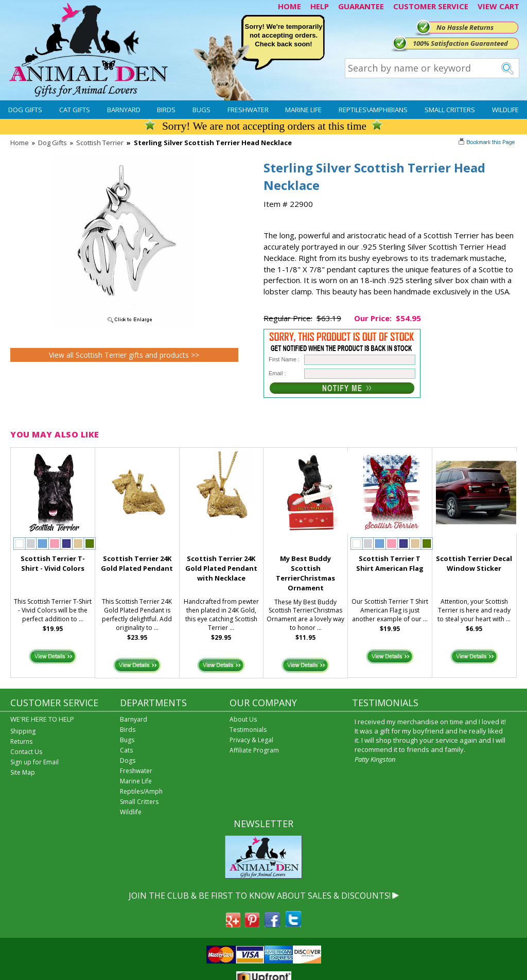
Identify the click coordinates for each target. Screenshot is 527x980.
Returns (21, 741)
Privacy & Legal (251, 740)
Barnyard (124, 110)
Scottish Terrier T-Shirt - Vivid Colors (53, 563)
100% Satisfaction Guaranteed (460, 43)
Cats (126, 750)
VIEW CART (498, 6)
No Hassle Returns (465, 27)
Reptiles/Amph (141, 791)
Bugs (201, 110)
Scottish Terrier (100, 143)
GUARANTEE (361, 6)
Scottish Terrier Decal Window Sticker (474, 563)
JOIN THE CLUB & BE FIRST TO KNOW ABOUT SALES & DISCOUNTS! (260, 896)
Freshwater (248, 110)
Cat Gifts (75, 110)
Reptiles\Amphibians (373, 110)
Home (20, 143)
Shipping (23, 731)
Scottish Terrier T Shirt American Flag (390, 563)
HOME (289, 6)
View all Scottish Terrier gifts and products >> (124, 355)
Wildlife (505, 110)
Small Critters (450, 110)
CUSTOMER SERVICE (431, 6)
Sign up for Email (34, 762)
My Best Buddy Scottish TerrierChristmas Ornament (305, 573)
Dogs (128, 760)
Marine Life (303, 110)
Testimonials (248, 730)
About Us (243, 719)
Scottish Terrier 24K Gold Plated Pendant (137, 563)
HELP (320, 6)
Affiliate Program (254, 750)
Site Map (23, 772)
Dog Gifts (25, 110)
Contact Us (26, 752)
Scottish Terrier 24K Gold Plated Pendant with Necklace (221, 568)
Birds (166, 110)
